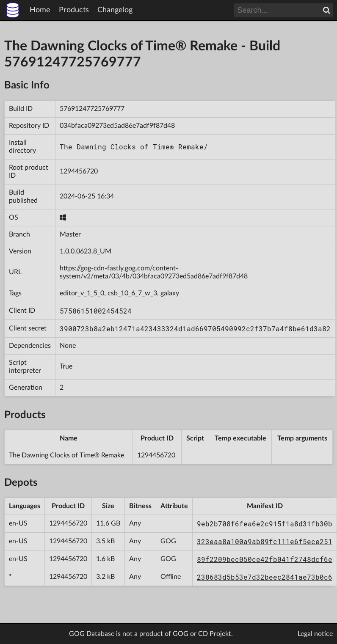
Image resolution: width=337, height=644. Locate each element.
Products (74, 10)
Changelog (115, 10)
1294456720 (79, 171)
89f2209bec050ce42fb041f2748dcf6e (265, 559)
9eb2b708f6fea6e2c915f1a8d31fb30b (265, 524)
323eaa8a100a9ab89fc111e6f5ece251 (265, 541)
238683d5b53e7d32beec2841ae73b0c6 (265, 577)
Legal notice (315, 634)
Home (40, 10)
